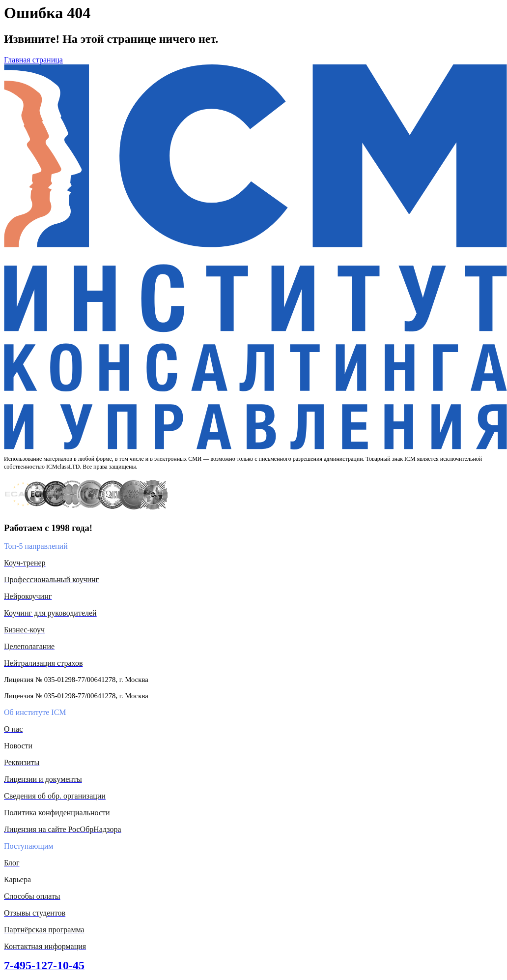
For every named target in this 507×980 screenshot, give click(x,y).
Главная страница (33, 60)
